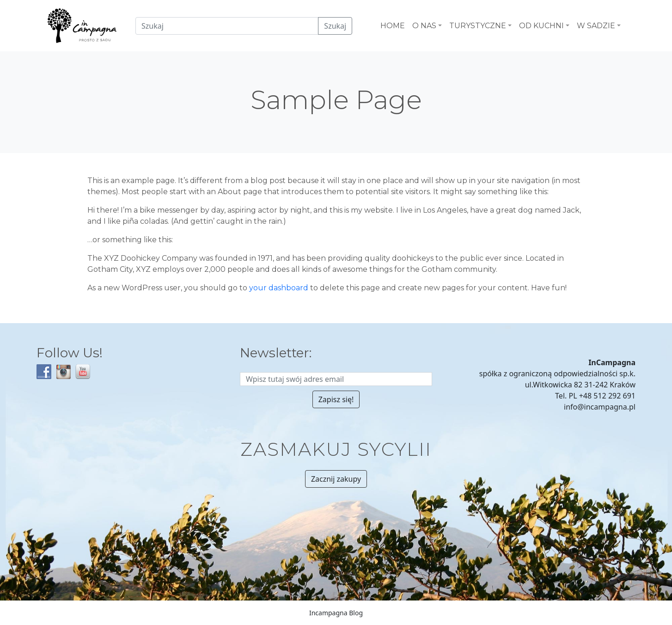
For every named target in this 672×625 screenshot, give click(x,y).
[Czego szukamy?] (227, 26)
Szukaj (335, 26)
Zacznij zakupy (336, 479)
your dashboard (279, 288)
